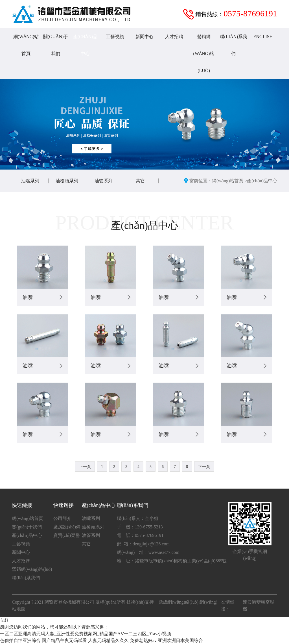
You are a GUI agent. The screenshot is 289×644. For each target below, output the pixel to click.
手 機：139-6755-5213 (140, 527)
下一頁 (204, 467)
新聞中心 (144, 37)
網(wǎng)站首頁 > (229, 181)
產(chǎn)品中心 (85, 45)
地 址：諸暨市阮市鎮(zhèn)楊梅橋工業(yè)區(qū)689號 (172, 561)
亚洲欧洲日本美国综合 (180, 640)
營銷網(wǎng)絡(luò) (204, 54)
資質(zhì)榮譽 (67, 535)
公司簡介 (62, 518)
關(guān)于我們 (56, 45)
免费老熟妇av (143, 640)
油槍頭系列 (67, 181)
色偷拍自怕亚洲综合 (20, 640)
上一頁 (85, 467)
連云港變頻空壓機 (259, 605)
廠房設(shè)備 (67, 527)
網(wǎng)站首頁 (26, 45)
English (263, 37)
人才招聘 (174, 37)
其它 (140, 181)
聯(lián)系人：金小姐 (138, 518)
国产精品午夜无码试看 (64, 640)
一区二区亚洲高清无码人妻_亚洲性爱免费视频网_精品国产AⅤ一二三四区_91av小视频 (86, 634)
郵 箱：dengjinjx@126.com (143, 544)
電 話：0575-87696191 (140, 535)
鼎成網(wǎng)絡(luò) (178, 602)
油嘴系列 (30, 181)
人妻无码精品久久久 (108, 640)
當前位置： (201, 181)
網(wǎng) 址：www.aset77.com (148, 552)
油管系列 (104, 181)
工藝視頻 (115, 37)
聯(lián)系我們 (234, 45)
